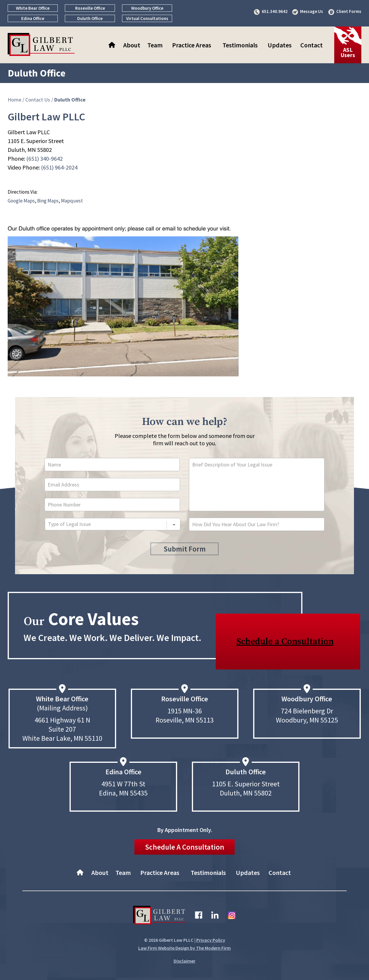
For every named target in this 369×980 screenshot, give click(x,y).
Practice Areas (192, 45)
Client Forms (349, 11)
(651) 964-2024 (59, 167)
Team (155, 45)
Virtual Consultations (147, 18)
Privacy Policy (211, 940)
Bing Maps (48, 201)
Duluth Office (90, 18)
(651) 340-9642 (45, 158)
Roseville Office (90, 8)
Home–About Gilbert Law (113, 45)
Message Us (312, 11)
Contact (312, 45)
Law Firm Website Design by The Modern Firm (185, 948)
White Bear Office (33, 8)
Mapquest (72, 201)
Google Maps (21, 201)
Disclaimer (185, 961)
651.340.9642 (275, 11)
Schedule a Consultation (285, 642)
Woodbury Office (147, 8)
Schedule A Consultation (185, 847)
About (132, 45)
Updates (280, 45)
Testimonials (240, 45)
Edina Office (33, 18)
